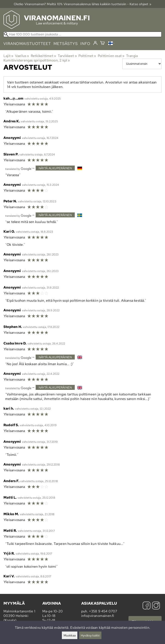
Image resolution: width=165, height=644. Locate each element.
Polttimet (87, 56)
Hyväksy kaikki (90, 635)
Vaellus (22, 56)
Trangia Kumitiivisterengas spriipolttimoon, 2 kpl (71, 58)
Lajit (8, 56)
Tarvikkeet (67, 56)
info (85, 44)
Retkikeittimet (43, 56)
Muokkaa (70, 635)
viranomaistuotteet (27, 44)
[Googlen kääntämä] (18, 168)
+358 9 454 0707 (103, 611)
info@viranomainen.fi (98, 616)
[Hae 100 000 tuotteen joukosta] (82, 34)
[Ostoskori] (102, 44)
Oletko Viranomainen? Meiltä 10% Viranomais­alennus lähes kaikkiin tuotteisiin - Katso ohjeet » (82, 4)
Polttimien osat (111, 56)
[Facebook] (147, 606)
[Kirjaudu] (95, 43)
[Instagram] (156, 606)
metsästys (66, 44)
